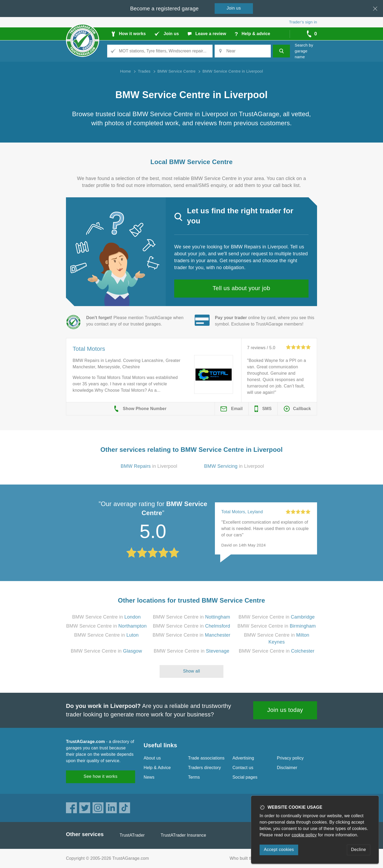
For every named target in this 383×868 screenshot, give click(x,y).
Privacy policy (290, 758)
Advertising (243, 758)
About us (152, 758)
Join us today (285, 710)
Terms (194, 777)
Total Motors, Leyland (242, 512)
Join (234, 8)
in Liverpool (149, 466)
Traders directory (205, 768)
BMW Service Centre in (106, 617)
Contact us (243, 768)
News (149, 777)
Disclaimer (287, 768)
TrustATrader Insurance (183, 835)
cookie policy (304, 835)
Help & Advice (157, 768)
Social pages (245, 777)
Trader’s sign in (303, 22)
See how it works (100, 776)
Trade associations (206, 758)
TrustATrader (132, 835)
